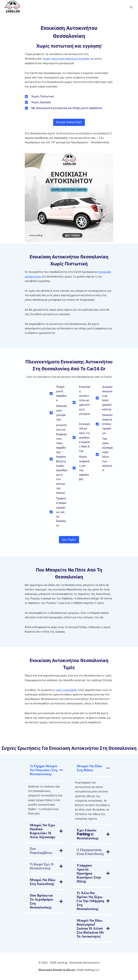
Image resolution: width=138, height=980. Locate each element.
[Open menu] (131, 7)
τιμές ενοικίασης (66, 690)
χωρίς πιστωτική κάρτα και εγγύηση (66, 59)
